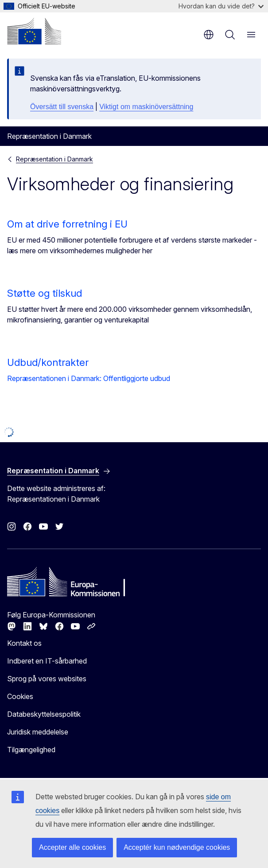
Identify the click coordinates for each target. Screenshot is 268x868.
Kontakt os (24, 643)
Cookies (20, 696)
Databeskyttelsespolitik (44, 714)
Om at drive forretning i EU (67, 224)
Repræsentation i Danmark (54, 159)
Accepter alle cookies (72, 847)
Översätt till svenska (62, 107)
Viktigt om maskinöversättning (146, 107)
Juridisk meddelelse (38, 732)
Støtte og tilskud (45, 293)
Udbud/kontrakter (48, 362)
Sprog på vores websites (47, 679)
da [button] (209, 35)
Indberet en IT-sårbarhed (47, 661)
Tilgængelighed (31, 750)
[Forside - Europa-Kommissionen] (34, 31)
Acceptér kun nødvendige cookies (177, 847)
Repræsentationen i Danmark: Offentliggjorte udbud (89, 378)
